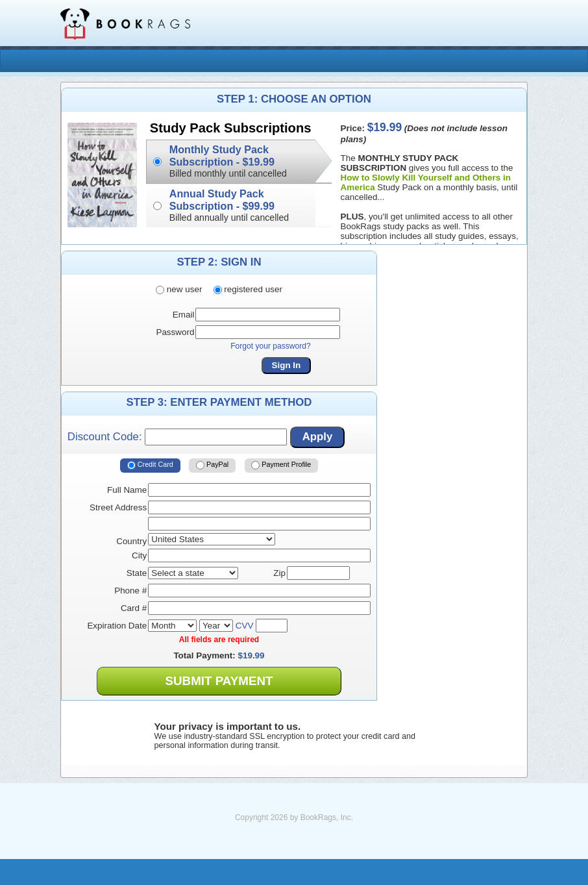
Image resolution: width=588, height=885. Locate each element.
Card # (134, 608)
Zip (279, 573)
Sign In (287, 365)
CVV (245, 626)
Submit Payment (219, 681)
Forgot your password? (271, 346)
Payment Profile (281, 466)
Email (184, 315)
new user (179, 289)
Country (131, 541)
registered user (248, 289)
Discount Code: (177, 437)
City (139, 555)
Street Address (118, 507)
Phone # (130, 591)
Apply (318, 437)
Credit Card (150, 466)
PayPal (212, 466)
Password (175, 332)
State (137, 573)
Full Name (127, 490)
